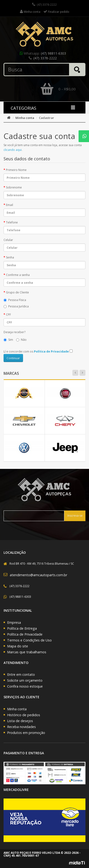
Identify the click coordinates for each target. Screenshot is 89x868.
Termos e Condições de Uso (29, 640)
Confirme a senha (18, 275)
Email (9, 205)
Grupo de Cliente (17, 292)
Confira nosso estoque (25, 686)
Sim (8, 340)
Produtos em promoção (26, 733)
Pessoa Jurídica (16, 306)
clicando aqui (13, 150)
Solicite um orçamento (25, 680)
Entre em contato (21, 674)
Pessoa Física (15, 300)
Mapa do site (18, 646)
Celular (8, 240)
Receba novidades (21, 727)
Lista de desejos (20, 721)
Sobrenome (14, 187)
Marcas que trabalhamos (27, 652)
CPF (8, 315)
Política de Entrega (22, 628)
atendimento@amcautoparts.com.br (38, 575)
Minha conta (25, 118)
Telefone (12, 222)
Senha (10, 257)
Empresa (14, 622)
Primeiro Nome (16, 170)
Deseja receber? (14, 332)
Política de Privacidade (25, 634)
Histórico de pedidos (24, 715)
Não (21, 340)
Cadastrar (47, 118)
